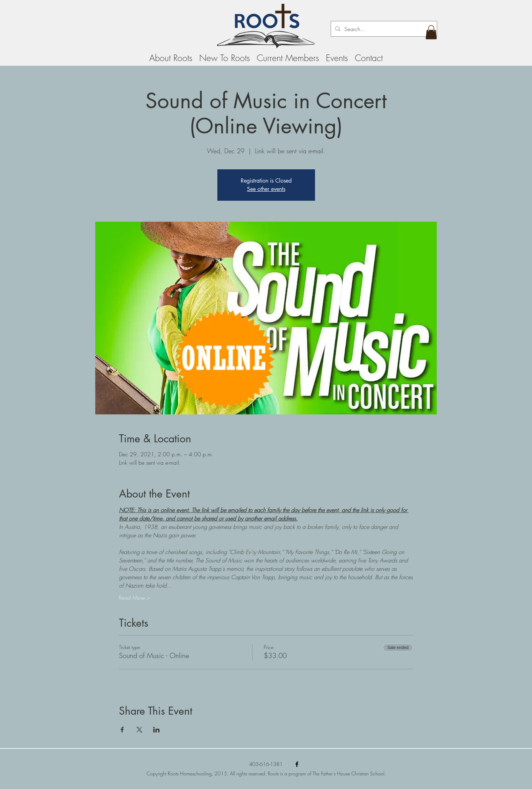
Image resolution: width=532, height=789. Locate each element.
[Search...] (383, 29)
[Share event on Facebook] (122, 730)
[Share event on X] (139, 730)
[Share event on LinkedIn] (156, 730)
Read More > (134, 598)
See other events (266, 189)
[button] (431, 32)
